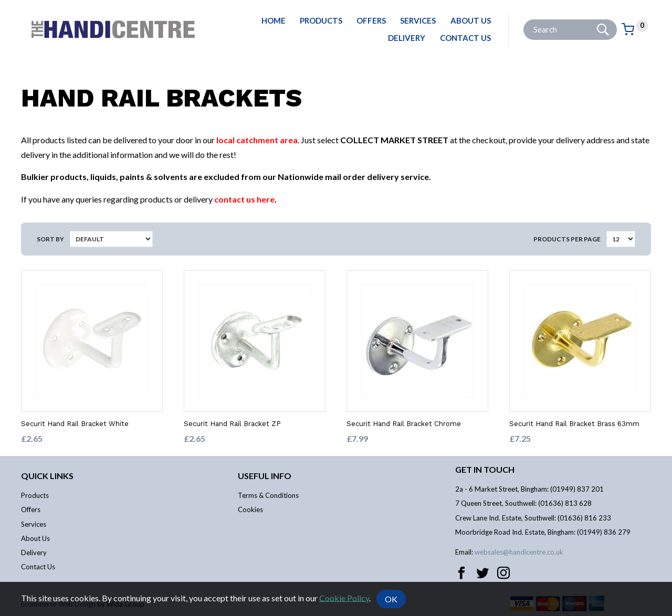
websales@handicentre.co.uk (519, 552)
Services (418, 20)
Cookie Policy (344, 597)
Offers (371, 20)
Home (274, 20)
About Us (471, 20)
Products (321, 20)
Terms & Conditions (268, 495)
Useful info (265, 476)
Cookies (250, 509)
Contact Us (465, 38)
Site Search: (524, 20)
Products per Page (567, 239)
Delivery (407, 38)
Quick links (47, 476)
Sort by (50, 239)
